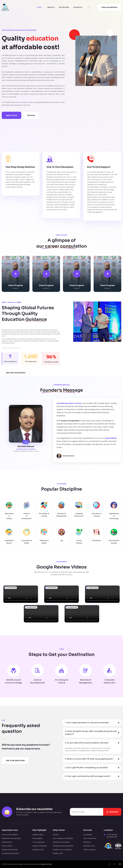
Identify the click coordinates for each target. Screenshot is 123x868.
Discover (31, 115)
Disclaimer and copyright (11, 838)
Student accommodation (62, 850)
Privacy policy (7, 846)
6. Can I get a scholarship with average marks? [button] (88, 776)
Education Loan (89, 846)
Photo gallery (37, 838)
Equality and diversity (10, 850)
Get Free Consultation (16, 373)
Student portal (38, 850)
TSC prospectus (38, 842)
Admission (87, 842)
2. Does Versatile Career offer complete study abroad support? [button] (91, 733)
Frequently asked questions (63, 846)
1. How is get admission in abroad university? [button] (87, 723)
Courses (56, 835)
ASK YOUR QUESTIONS (15, 760)
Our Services (64, 7)
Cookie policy (7, 842)
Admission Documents (61, 842)
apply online (11, 115)
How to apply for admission (63, 838)
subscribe (112, 812)
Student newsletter (40, 846)
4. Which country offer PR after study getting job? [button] (89, 759)
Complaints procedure (10, 853)
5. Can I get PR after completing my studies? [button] (86, 768)
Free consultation (109, 7)
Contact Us (78, 7)
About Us (51, 7)
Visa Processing (89, 850)
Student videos (38, 835)
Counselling (88, 835)
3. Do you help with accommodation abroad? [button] (87, 743)
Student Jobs (58, 853)
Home (39, 7)
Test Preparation (90, 838)
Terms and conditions (10, 835)
